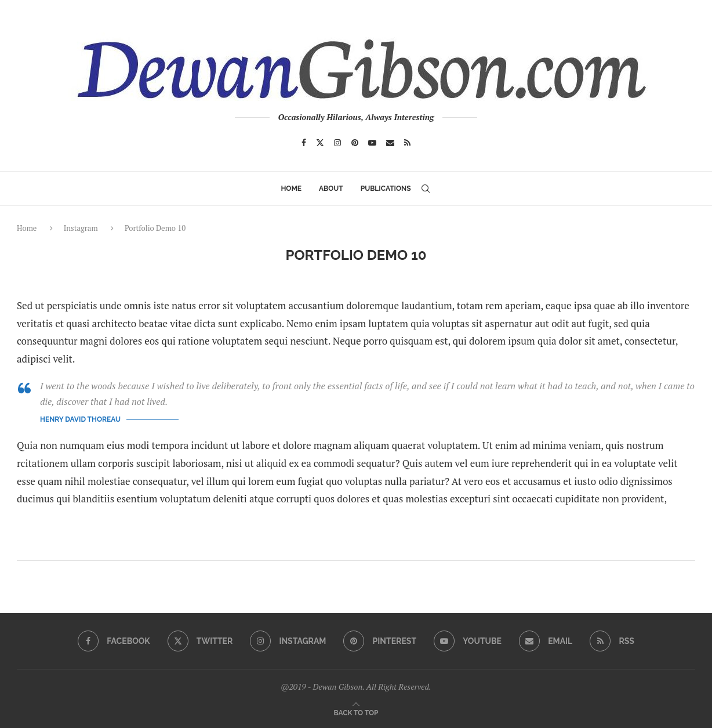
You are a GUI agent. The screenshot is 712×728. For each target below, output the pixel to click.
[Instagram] (337, 143)
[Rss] (407, 143)
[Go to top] (356, 711)
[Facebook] (304, 143)
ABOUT (331, 189)
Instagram (81, 228)
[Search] (426, 189)
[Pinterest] (355, 143)
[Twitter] (320, 143)
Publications (386, 189)
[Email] (390, 143)
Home (291, 189)
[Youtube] (372, 143)
